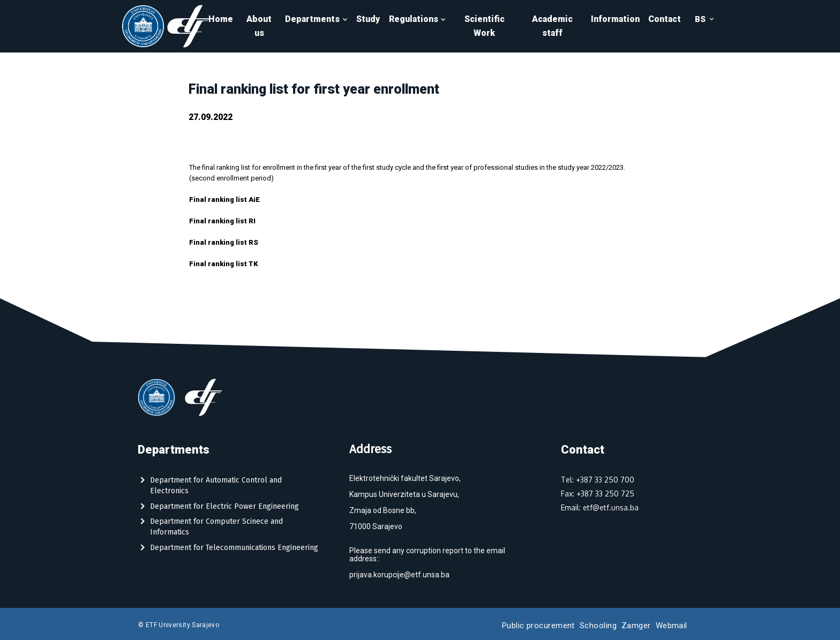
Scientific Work (485, 26)
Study (368, 19)
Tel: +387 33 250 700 (598, 480)
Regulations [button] (418, 19)
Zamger (636, 626)
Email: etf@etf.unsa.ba (600, 507)
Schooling (598, 626)
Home (221, 19)
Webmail (672, 626)
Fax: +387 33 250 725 (598, 494)
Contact (665, 19)
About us (259, 26)
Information (615, 19)
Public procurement (538, 626)
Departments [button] (316, 19)
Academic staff (552, 26)
